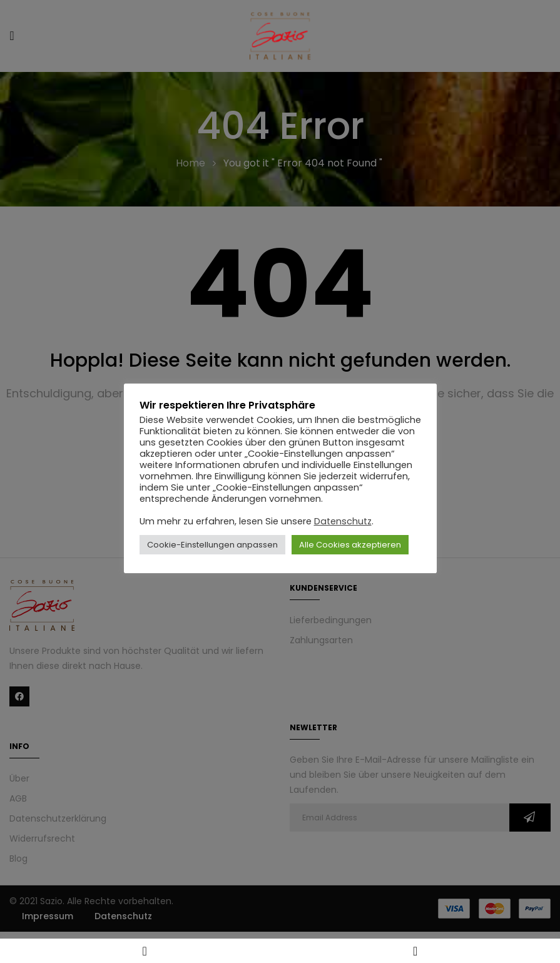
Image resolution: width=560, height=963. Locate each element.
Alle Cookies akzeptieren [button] (350, 545)
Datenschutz (343, 521)
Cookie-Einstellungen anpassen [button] (212, 545)
